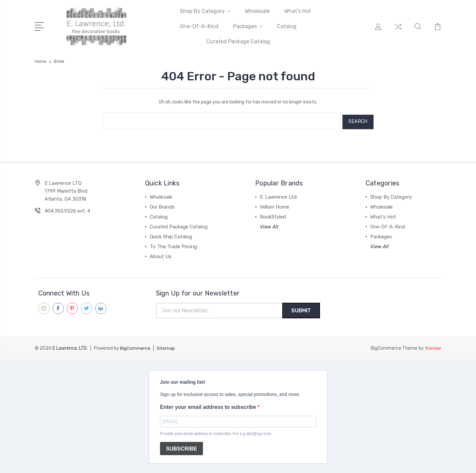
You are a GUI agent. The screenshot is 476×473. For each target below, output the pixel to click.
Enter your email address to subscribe (209, 406)
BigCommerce (135, 347)
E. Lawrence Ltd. (279, 195)
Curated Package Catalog (238, 41)
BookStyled (273, 215)
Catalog (287, 26)
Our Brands (162, 205)
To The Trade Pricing (173, 245)
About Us (161, 255)
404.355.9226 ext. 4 (67, 209)
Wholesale (257, 11)
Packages (248, 26)
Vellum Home (275, 205)
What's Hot (298, 11)
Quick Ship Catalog (171, 235)
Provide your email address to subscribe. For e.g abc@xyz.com (216, 432)
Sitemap (166, 347)
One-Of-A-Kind (199, 26)
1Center (433, 347)
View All (269, 225)
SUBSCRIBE (181, 447)
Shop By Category (205, 11)
